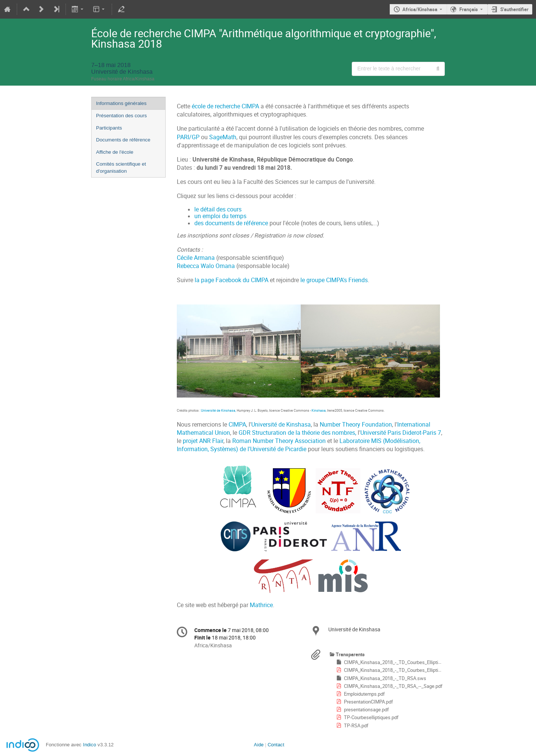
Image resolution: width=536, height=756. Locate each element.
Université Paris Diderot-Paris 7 (401, 433)
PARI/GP (188, 137)
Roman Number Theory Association (279, 441)
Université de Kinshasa (281, 425)
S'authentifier (514, 9)
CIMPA (237, 425)
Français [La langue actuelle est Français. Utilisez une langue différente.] (469, 9)
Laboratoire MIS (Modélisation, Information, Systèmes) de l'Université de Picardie (299, 445)
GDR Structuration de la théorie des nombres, (297, 433)
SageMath (223, 137)
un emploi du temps (220, 216)
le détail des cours (218, 209)
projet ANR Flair (203, 441)
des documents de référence (231, 223)
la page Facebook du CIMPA (232, 280)
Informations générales (121, 103)
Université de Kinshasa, (219, 410)
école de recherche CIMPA (225, 106)
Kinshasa (319, 410)
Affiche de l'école (115, 152)
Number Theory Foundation (356, 425)
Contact (276, 745)
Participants (109, 128)
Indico (90, 745)
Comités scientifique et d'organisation (121, 168)
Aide (259, 745)
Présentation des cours (121, 116)
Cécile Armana (196, 258)
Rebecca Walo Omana (206, 266)
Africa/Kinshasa (420, 9)
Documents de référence (123, 140)
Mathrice (261, 605)
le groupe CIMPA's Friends (334, 280)
